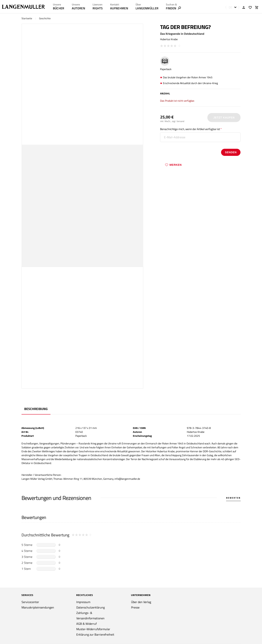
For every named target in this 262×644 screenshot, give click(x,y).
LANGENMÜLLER (147, 8)
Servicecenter (30, 602)
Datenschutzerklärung (91, 607)
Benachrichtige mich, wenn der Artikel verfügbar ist (190, 129)
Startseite (27, 18)
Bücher (59, 8)
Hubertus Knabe (169, 39)
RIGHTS (98, 8)
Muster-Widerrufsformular (93, 629)
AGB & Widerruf (86, 624)
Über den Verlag (141, 602)
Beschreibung (36, 409)
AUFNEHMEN (119, 8)
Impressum (83, 602)
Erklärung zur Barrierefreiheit (95, 634)
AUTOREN (78, 8)
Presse (135, 607)
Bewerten (233, 498)
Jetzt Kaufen (224, 118)
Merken (173, 165)
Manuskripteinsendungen (38, 607)
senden (231, 152)
